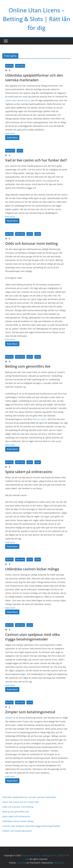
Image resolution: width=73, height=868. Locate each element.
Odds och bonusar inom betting (31, 243)
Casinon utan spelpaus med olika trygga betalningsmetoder (33, 637)
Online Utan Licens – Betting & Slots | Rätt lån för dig (37, 19)
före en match (40, 419)
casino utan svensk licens (17, 100)
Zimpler (9, 718)
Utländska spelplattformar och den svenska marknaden (34, 77)
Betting (9, 66)
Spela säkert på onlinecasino (29, 472)
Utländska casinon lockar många (32, 569)
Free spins (20, 66)
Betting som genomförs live (28, 366)
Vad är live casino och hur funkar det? (36, 160)
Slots (20, 151)
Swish (38, 234)
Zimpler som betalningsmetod (31, 712)
